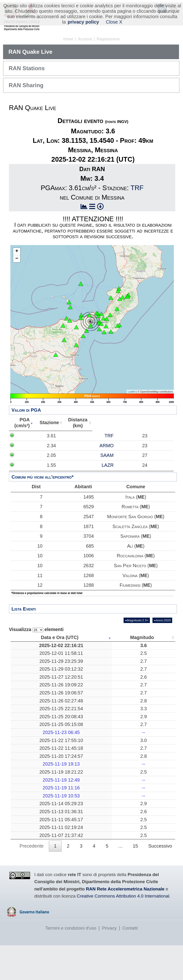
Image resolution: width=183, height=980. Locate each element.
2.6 (71, 686)
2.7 (71, 667)
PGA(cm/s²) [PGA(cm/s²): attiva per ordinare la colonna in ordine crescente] (21, 423)
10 (26, 546)
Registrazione (108, 39)
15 (135, 881)
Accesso (85, 39)
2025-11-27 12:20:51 (34, 686)
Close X (114, 22)
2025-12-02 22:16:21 (34, 645)
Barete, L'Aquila (107, 667)
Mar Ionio (107, 849)
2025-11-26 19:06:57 (34, 704)
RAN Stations (27, 68)
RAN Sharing (26, 85)
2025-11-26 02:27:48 (34, 712)
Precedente (31, 881)
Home (68, 39)
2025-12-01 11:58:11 (34, 656)
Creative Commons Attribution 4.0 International (123, 931)
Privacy (109, 963)
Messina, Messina (107, 645)
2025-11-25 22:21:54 (34, 720)
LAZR (53, 471)
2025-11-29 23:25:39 (34, 667)
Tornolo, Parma (107, 675)
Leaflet (132, 392)
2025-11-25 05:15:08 (34, 739)
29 (142, 827)
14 (142, 838)
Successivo (160, 881)
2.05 (26, 458)
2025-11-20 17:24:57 (34, 779)
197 (142, 856)
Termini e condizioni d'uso (71, 963)
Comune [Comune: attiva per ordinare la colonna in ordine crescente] (144, 422)
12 (26, 585)
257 (142, 728)
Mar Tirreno (107, 728)
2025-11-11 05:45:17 (34, 849)
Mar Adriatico (107, 779)
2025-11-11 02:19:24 (34, 856)
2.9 (71, 728)
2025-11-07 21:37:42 (34, 867)
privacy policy (83, 22)
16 (142, 739)
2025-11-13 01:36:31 (34, 838)
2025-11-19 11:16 (34, 811)
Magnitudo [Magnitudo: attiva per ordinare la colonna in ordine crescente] (70, 637)
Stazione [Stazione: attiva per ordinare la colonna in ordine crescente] (47, 422)
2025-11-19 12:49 (34, 803)
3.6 (71, 645)
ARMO (51, 446)
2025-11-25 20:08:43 (34, 728)
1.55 (26, 471)
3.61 (26, 436)
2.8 (71, 712)
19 (142, 849)
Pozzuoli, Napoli (107, 720)
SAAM (52, 458)
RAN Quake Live (30, 52)
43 (142, 656)
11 (26, 575)
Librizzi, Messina (106, 712)
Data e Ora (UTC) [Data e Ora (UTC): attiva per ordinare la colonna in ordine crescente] (32, 637)
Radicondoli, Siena (107, 697)
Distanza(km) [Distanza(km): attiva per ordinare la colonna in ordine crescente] (75, 423)
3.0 (71, 758)
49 (142, 645)
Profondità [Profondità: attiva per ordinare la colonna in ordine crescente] (140, 637)
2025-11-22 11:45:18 (34, 768)
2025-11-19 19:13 (34, 787)
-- (71, 750)
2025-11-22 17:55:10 (34, 758)
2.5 (71, 656)
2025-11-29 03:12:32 (34, 675)
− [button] (17, 259)
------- (107, 750)
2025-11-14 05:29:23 (34, 827)
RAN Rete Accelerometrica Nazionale (125, 924)
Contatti (130, 963)
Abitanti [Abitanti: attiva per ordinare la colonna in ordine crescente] (102, 422)
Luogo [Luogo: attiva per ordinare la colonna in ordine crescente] (105, 637)
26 (142, 779)
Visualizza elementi (36, 629)
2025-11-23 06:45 (34, 750)
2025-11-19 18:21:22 (34, 795)
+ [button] (17, 251)
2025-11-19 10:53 (34, 819)
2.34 (26, 446)
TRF (137, 188)
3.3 (71, 720)
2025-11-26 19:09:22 (34, 697)
